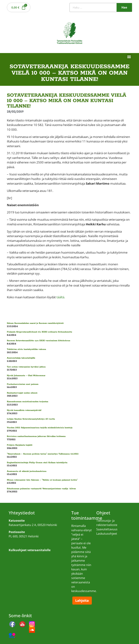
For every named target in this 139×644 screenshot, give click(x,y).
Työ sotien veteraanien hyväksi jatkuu (26, 367)
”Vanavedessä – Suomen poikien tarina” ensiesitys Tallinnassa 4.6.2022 (43, 454)
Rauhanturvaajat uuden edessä (22, 393)
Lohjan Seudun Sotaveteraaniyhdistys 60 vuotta (31, 419)
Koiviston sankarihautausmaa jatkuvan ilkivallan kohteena (36, 436)
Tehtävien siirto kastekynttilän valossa (26, 349)
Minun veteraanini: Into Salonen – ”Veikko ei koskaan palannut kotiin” (42, 480)
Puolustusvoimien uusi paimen (23, 384)
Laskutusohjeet (107, 534)
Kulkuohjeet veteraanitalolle (28, 543)
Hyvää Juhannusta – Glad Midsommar (26, 375)
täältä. (61, 297)
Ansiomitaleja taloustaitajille (21, 358)
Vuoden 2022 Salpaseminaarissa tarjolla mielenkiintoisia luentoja (40, 428)
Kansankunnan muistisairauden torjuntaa (28, 402)
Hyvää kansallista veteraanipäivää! (24, 410)
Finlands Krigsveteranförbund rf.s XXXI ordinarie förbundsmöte (39, 332)
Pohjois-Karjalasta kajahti (20, 445)
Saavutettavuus (107, 529)
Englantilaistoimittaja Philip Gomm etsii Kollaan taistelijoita (37, 463)
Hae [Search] (124, 7)
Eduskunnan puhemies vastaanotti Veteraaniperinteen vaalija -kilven (41, 489)
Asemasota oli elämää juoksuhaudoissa (27, 471)
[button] (129, 57)
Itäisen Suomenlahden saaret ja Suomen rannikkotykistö (35, 323)
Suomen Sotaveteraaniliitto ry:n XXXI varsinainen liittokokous (39, 341)
